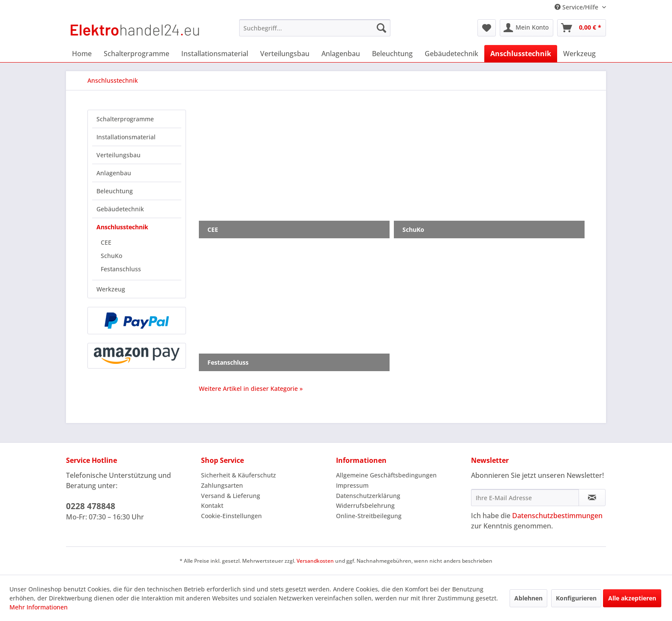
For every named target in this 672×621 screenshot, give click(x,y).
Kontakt (212, 505)
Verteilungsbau (118, 155)
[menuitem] (315, 28)
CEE (106, 242)
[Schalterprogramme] (136, 54)
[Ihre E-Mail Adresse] (525, 498)
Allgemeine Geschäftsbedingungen (386, 475)
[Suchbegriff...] (315, 28)
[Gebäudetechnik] (451, 54)
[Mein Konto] (526, 28)
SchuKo (111, 256)
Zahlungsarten (222, 485)
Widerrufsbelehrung (365, 505)
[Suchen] (381, 28)
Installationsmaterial (126, 137)
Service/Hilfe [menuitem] (577, 7)
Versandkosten (315, 561)
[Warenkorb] (582, 28)
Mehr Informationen (39, 607)
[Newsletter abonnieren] (592, 498)
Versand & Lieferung (231, 496)
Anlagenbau (114, 173)
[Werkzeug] (579, 54)
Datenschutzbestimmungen (557, 516)
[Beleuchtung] (392, 54)
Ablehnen (528, 598)
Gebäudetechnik (120, 209)
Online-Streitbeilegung (369, 516)
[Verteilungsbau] (285, 54)
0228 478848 (91, 506)
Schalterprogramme (125, 119)
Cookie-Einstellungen (231, 516)
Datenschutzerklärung (368, 496)
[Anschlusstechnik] (521, 54)
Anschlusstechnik (122, 227)
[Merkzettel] (487, 28)
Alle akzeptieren (632, 598)
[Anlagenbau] (341, 54)
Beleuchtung (115, 191)
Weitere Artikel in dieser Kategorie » (251, 388)
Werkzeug (111, 289)
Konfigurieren (576, 598)
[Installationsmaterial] (215, 54)
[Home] (82, 54)
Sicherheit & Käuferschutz (238, 475)
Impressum (352, 485)
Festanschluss (121, 269)
